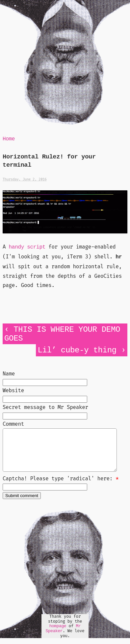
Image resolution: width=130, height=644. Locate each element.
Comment (13, 424)
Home (9, 139)
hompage (58, 634)
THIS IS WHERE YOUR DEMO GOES (62, 334)
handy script (27, 247)
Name (9, 374)
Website (13, 390)
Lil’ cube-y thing (77, 350)
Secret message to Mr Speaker (45, 407)
